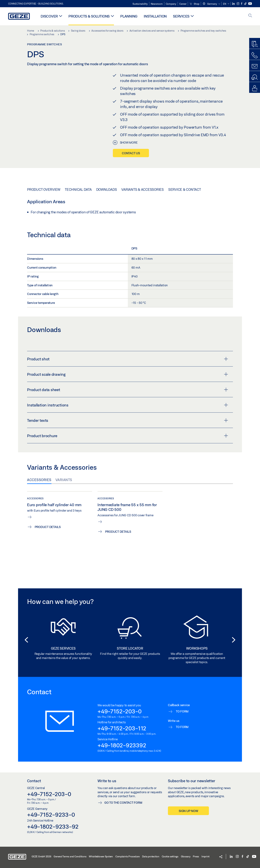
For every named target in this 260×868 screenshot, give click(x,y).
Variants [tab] (64, 480)
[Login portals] (255, 88)
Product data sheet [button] (128, 390)
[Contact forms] (255, 66)
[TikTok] (246, 4)
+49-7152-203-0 (120, 711)
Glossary (186, 856)
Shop (194, 4)
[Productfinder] (255, 44)
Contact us (131, 153)
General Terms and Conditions (70, 856)
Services (181, 16)
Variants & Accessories (143, 189)
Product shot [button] (128, 359)
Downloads (107, 189)
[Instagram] (238, 4)
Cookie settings (170, 856)
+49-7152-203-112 (122, 728)
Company (171, 4)
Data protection (151, 856)
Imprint (205, 856)
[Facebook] (242, 4)
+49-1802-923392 (122, 745)
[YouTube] (250, 4)
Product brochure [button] (128, 436)
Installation (155, 16)
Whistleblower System (101, 856)
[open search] (250, 16)
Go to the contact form (123, 803)
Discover (49, 16)
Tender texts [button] (128, 420)
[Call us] (255, 55)
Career (183, 4)
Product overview (44, 189)
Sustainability (140, 4)
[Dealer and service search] (255, 77)
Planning (129, 16)
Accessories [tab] (39, 480)
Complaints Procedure (127, 856)
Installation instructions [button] (128, 405)
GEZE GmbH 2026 (41, 856)
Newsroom (157, 4)
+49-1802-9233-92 (53, 826)
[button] (211, 4)
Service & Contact (185, 189)
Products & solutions (89, 16)
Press (196, 856)
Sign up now (188, 811)
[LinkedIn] (234, 4)
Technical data (78, 189)
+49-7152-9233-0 (51, 815)
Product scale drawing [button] (128, 374)
